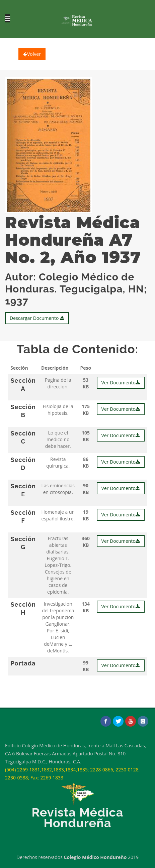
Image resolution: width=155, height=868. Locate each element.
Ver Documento (121, 383)
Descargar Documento (37, 318)
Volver (32, 54)
